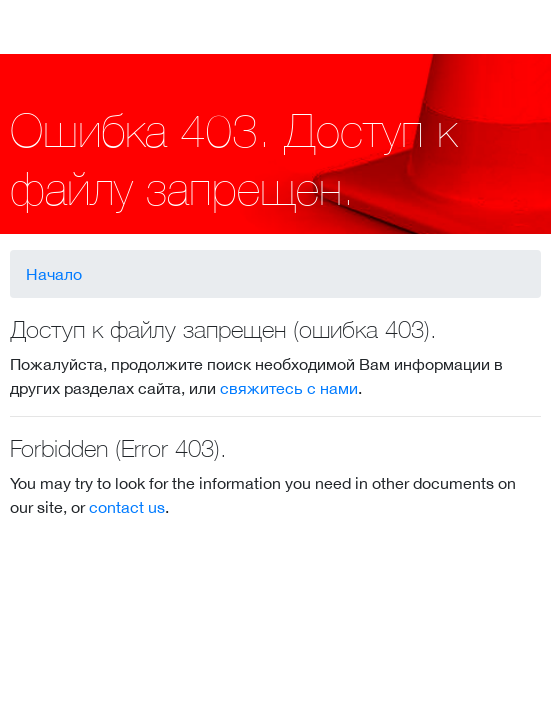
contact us (127, 507)
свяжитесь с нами (289, 388)
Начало (54, 274)
